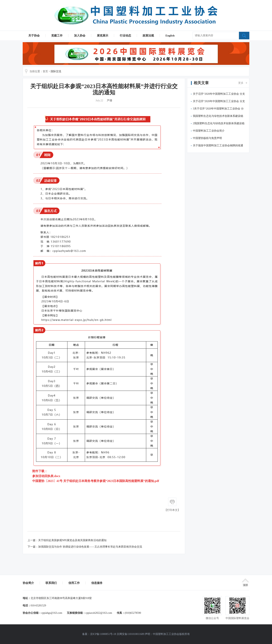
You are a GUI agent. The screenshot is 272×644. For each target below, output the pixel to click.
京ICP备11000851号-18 (103, 634)
